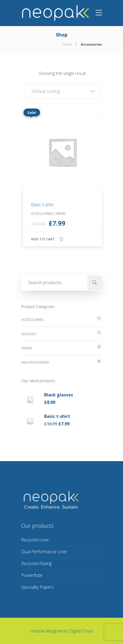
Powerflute (32, 575)
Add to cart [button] (43, 239)
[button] (62, 91)
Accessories (33, 320)
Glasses (29, 334)
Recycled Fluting (36, 563)
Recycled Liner (35, 540)
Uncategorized (35, 362)
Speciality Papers (37, 587)
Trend (27, 348)
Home (67, 44)
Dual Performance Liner (44, 552)
